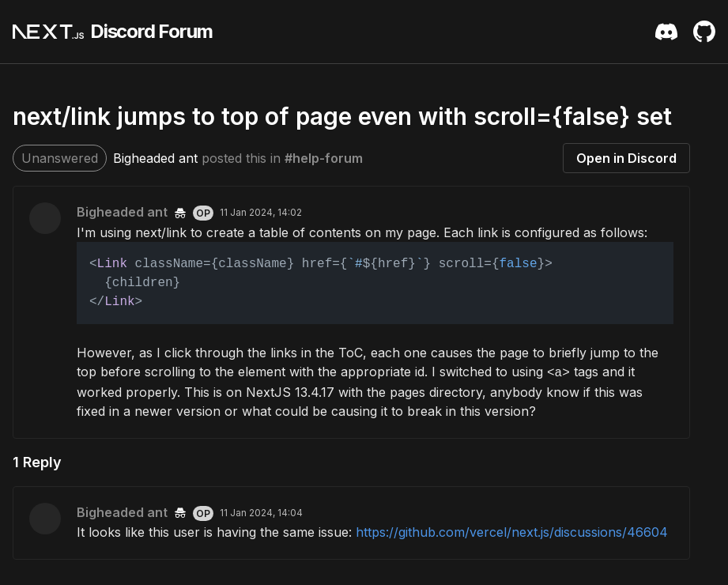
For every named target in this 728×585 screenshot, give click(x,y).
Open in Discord (626, 158)
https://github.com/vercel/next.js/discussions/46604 (512, 532)
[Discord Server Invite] (666, 32)
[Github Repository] (704, 32)
